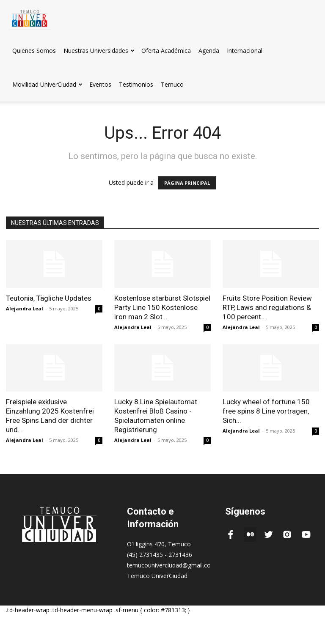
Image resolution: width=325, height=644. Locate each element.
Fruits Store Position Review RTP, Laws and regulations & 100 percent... (267, 307)
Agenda (209, 51)
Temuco (172, 84)
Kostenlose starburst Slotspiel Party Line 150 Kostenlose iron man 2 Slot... (162, 307)
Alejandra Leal (25, 308)
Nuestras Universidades (99, 51)
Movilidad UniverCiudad (47, 84)
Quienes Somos (34, 51)
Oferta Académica (166, 51)
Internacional (245, 51)
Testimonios (136, 84)
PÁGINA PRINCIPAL (187, 183)
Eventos (100, 84)
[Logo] (30, 17)
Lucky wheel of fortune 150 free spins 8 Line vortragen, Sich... (266, 411)
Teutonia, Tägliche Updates (49, 298)
